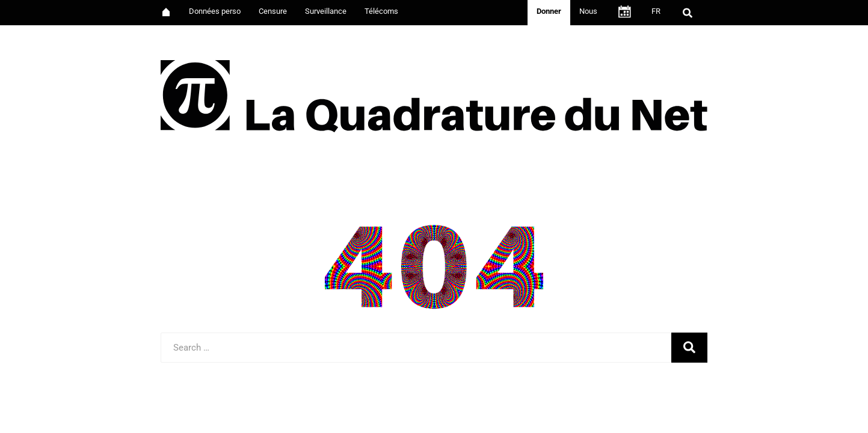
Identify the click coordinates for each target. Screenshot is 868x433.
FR (656, 11)
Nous (588, 11)
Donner (549, 11)
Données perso (215, 11)
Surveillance (326, 11)
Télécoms (381, 11)
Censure (273, 11)
